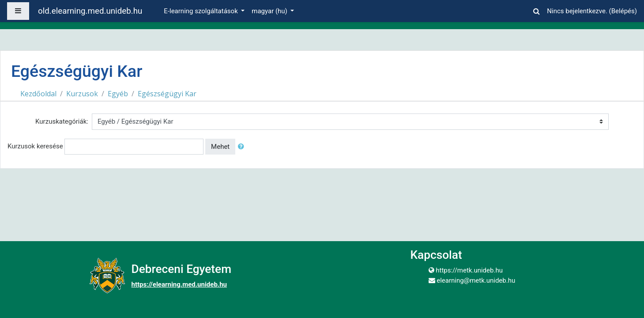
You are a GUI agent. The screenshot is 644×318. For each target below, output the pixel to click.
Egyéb (118, 94)
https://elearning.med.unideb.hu (179, 284)
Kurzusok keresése (35, 146)
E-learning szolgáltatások (201, 11)
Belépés (623, 11)
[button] (536, 10)
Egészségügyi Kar (167, 94)
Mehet (220, 147)
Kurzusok (82, 94)
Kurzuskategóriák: (62, 121)
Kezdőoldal (38, 94)
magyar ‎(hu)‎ (270, 11)
